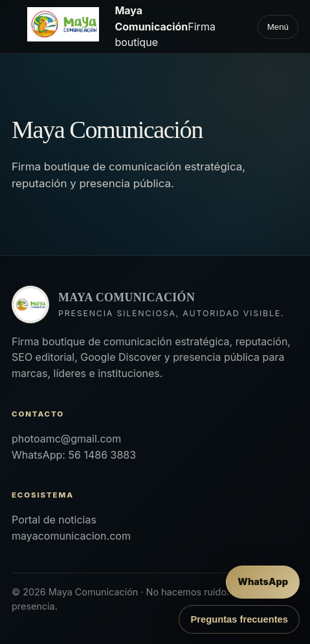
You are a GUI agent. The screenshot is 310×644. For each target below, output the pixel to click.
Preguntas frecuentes (239, 619)
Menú (278, 27)
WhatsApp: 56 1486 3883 (74, 455)
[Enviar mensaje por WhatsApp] (263, 582)
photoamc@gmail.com (66, 439)
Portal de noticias (54, 520)
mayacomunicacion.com (71, 536)
